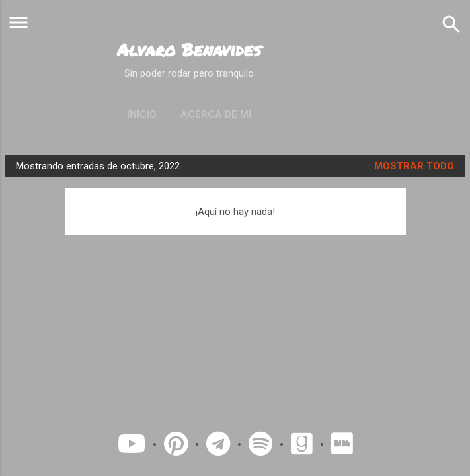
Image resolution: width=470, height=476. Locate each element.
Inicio (142, 114)
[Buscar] (451, 24)
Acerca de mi (216, 114)
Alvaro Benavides (189, 50)
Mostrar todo (414, 166)
